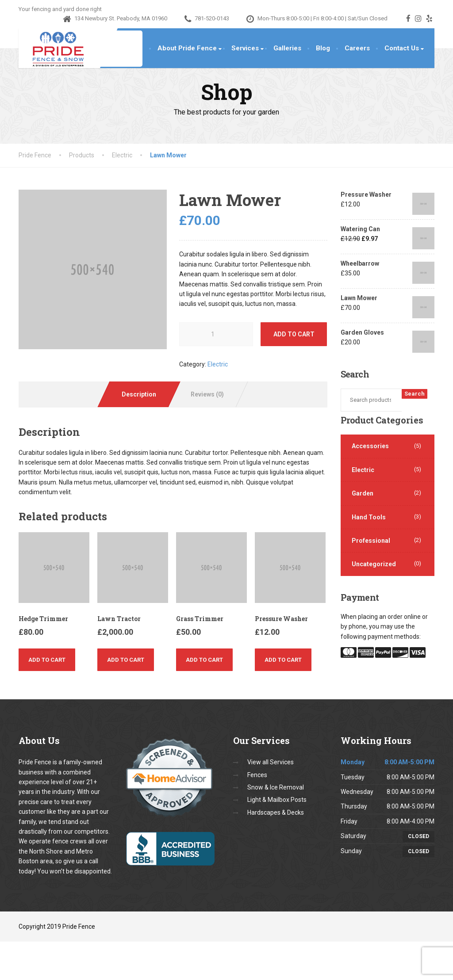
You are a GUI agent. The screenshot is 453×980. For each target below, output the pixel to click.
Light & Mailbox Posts (277, 800)
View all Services (271, 762)
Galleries (287, 48)
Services (245, 48)
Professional (371, 541)
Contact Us (402, 48)
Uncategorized (374, 564)
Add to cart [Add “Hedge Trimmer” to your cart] (47, 660)
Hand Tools (369, 517)
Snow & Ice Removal (276, 787)
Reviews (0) (207, 394)
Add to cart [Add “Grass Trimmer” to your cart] (204, 660)
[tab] (139, 394)
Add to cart (294, 334)
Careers (357, 48)
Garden (363, 493)
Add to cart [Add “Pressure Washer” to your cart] (283, 660)
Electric (218, 364)
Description (139, 394)
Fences (257, 775)
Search (415, 394)
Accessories (370, 446)
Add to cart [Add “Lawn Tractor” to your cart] (126, 660)
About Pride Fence (187, 48)
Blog (323, 48)
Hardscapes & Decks (276, 812)
